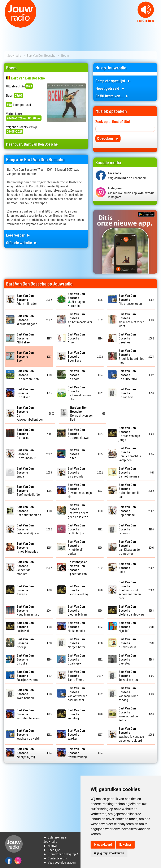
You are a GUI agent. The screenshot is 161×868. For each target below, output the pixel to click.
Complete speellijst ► (113, 81)
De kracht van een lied (82, 413)
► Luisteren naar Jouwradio (55, 839)
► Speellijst (52, 850)
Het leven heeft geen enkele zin (78, 511)
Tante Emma (76, 675)
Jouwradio (14, 55)
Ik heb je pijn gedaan (76, 547)
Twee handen (25, 694)
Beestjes (127, 338)
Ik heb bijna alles (27, 547)
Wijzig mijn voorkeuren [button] (109, 853)
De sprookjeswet (79, 433)
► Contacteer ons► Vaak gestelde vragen (60, 860)
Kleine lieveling (78, 590)
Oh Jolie (25, 659)
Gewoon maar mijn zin (80, 490)
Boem (25, 356)
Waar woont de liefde (128, 714)
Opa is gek (76, 659)
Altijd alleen (25, 338)
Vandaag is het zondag (128, 694)
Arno (76, 338)
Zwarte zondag (77, 753)
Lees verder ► (18, 235)
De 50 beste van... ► (112, 96)
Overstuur (127, 659)
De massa (25, 433)
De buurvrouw (128, 375)
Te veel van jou (128, 675)
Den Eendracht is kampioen (130, 454)
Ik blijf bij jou (76, 529)
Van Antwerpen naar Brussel (78, 694)
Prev (5, 25)
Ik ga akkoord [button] (103, 845)
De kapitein (127, 393)
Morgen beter (77, 643)
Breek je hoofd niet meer (131, 356)
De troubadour (26, 454)
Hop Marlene (127, 511)
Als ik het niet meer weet (131, 320)
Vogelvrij (76, 714)
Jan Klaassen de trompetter (129, 547)
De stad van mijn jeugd (129, 434)
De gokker (25, 393)
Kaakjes (25, 590)
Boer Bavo (76, 356)
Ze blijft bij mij (26, 753)
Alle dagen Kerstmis (76, 300)
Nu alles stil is (127, 643)
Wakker (76, 734)
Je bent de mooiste (25, 568)
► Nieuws (51, 846)
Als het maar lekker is (80, 320)
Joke (127, 568)
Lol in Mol (25, 627)
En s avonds (76, 472)
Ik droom (127, 529)
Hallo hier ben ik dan (129, 490)
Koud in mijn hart (28, 610)
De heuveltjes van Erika (79, 393)
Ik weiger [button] (125, 845)
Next (156, 25)
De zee (76, 454)
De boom (76, 375)
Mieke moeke (76, 627)
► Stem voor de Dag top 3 (61, 854)
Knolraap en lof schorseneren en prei (130, 590)
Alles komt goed (27, 320)
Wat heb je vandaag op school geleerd (131, 734)
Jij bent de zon (78, 568)
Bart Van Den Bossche (41, 55)
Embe (25, 472)
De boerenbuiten (28, 375)
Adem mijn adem (27, 299)
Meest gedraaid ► (110, 88)
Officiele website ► (22, 243)
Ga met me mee (129, 472)
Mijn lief (127, 627)
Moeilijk (25, 643)
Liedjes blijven (77, 610)
